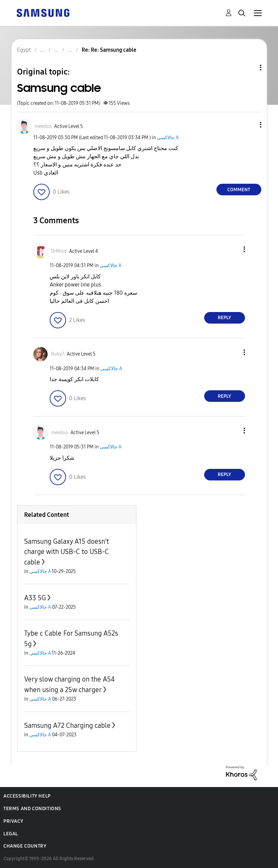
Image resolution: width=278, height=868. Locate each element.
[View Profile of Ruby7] (58, 354)
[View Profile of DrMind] (59, 251)
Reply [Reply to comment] (224, 318)
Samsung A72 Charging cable (67, 725)
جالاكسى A (168, 138)
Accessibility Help (27, 796)
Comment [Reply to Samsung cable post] (239, 190)
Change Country (25, 846)
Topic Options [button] (249, 68)
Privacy (13, 821)
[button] (249, 125)
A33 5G (35, 598)
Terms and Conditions (32, 809)
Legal (11, 834)
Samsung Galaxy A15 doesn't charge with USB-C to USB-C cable (67, 552)
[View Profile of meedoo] (43, 126)
